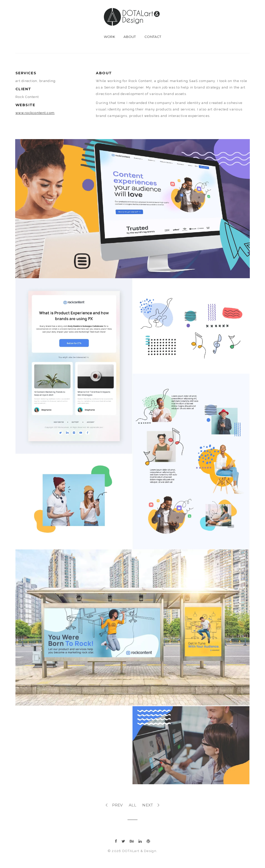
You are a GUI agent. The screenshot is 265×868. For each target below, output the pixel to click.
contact (153, 37)
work (109, 37)
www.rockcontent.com (35, 113)
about (130, 37)
